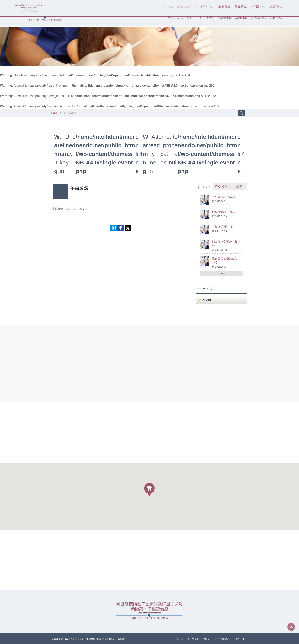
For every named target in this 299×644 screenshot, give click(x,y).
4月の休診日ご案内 (224, 211)
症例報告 (225, 17)
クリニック (185, 17)
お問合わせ (259, 17)
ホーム (169, 17)
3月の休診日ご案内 (224, 226)
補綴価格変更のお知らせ (226, 243)
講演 (239, 186)
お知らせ (276, 17)
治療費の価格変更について (226, 260)
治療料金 (241, 17)
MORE (221, 273)
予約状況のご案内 (223, 197)
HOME (55, 113)
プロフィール (206, 17)
